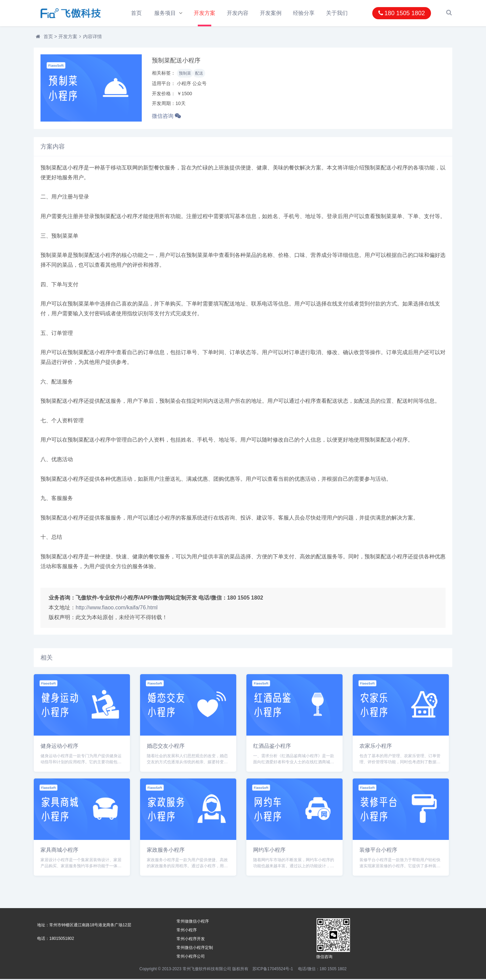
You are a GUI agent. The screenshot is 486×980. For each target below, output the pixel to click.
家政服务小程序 (166, 851)
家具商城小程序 (59, 851)
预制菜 (185, 74)
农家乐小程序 (376, 747)
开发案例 (272, 13)
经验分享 (305, 13)
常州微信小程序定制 (195, 949)
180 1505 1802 (402, 13)
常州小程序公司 (191, 957)
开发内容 (238, 13)
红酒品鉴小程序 (272, 747)
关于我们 (338, 13)
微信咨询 (166, 117)
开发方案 (205, 13)
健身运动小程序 (59, 747)
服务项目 (165, 13)
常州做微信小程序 (193, 922)
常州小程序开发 (191, 940)
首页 (136, 13)
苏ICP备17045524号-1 (273, 970)
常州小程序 (187, 931)
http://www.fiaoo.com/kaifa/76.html (117, 608)
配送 (199, 74)
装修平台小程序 (378, 851)
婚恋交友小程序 (166, 747)
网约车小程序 (269, 851)
